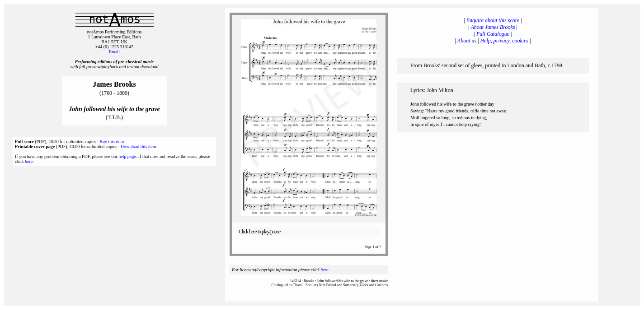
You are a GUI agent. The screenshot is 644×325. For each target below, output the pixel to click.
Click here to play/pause (259, 232)
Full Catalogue (493, 34)
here (29, 161)
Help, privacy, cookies (505, 41)
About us (467, 41)
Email (114, 52)
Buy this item (112, 142)
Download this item (139, 146)
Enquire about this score (493, 20)
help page (127, 156)
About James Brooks (493, 27)
